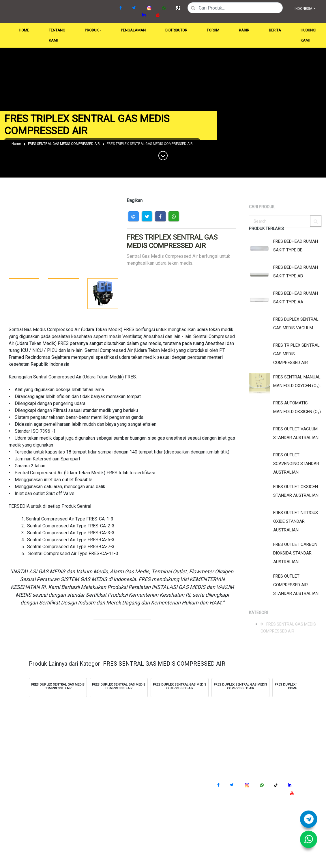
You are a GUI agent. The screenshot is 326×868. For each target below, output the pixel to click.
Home (16, 144)
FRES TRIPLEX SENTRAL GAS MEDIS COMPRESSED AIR (150, 144)
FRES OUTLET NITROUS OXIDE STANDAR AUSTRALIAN (296, 521)
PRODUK (92, 30)
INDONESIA (304, 9)
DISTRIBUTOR (176, 30)
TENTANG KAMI (57, 35)
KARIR (244, 30)
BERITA (275, 30)
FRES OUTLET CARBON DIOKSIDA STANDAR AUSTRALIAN (295, 553)
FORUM (213, 30)
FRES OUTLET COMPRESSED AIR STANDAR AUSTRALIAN (296, 585)
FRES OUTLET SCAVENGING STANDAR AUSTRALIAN (296, 464)
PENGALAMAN (133, 30)
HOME (25, 29)
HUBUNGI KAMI (308, 35)
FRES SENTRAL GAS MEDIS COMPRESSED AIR (64, 144)
